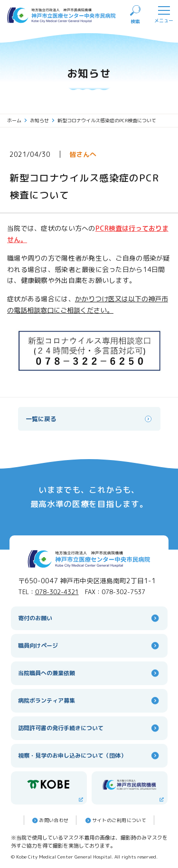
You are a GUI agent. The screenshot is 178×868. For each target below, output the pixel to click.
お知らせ (42, 120)
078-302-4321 (57, 592)
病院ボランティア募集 (89, 701)
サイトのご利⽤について (115, 820)
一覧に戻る (89, 419)
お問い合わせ (50, 820)
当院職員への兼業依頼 (89, 673)
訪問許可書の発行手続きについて (89, 728)
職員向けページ (89, 646)
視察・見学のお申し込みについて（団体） (89, 755)
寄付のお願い (89, 618)
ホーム (17, 120)
